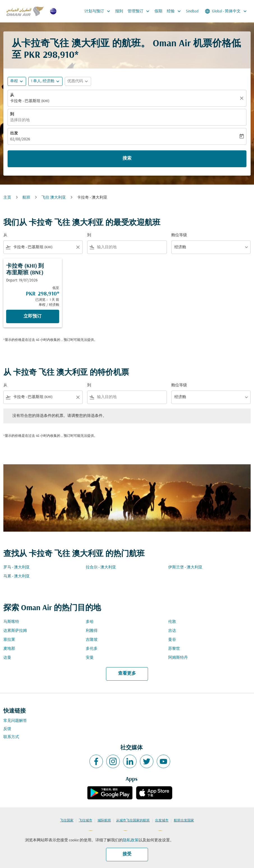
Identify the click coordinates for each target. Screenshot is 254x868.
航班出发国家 (184, 821)
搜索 (127, 159)
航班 (26, 198)
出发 (14, 133)
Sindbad (192, 11)
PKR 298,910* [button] (51, 55)
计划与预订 (99, 11)
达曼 (7, 658)
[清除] (243, 98)
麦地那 (9, 649)
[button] (45, 81)
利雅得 (92, 631)
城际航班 (104, 821)
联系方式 (11, 737)
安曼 (90, 658)
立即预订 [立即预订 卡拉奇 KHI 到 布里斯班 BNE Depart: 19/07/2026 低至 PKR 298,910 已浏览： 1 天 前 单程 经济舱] (33, 316)
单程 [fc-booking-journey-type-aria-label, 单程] (14, 81)
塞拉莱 (9, 640)
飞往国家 (67, 821)
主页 (7, 198)
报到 (119, 11)
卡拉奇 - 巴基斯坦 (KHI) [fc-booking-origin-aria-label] (30, 101)
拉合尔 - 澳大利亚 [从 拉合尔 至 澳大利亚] (101, 567)
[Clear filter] (78, 247)
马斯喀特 (11, 622)
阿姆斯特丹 (178, 658)
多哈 (90, 622)
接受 (127, 854)
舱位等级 (179, 235)
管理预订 (140, 11)
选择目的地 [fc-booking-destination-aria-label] (20, 120)
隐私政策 (131, 840)
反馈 (7, 729)
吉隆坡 (92, 640)
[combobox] (43, 247)
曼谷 (172, 640)
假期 (158, 11)
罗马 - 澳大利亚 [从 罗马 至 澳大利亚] (17, 567)
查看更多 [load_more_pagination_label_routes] (127, 674)
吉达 (172, 631)
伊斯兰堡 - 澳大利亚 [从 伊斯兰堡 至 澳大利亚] (185, 567)
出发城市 (162, 821)
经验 (175, 11)
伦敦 (172, 622)
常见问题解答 (15, 721)
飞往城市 (86, 821)
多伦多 (92, 649)
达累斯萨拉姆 (15, 631)
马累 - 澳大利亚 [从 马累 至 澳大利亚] (17, 576)
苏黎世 (174, 649)
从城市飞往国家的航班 (133, 821)
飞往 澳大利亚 (54, 198)
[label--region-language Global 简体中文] (226, 11)
